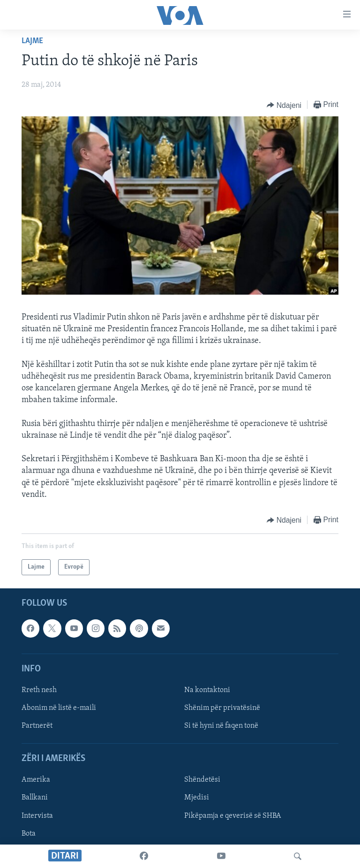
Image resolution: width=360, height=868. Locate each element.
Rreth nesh (39, 690)
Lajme (32, 41)
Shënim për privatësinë (222, 708)
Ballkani (35, 798)
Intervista (37, 816)
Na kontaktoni (207, 690)
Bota (29, 834)
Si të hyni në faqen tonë (221, 726)
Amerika (36, 780)
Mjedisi (197, 798)
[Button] (284, 105)
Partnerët (37, 726)
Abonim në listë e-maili (59, 708)
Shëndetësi (202, 780)
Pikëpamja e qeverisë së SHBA (233, 816)
